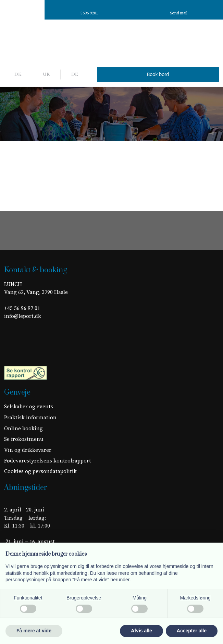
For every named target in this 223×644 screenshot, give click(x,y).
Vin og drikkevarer (28, 450)
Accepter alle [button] (192, 631)
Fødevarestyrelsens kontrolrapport (48, 461)
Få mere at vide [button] (34, 631)
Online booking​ (23, 428)
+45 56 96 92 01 (22, 308)
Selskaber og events (29, 406)
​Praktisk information (30, 417)
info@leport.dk (23, 316)
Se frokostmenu (24, 439)
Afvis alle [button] (141, 631)
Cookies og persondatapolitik (40, 471)
